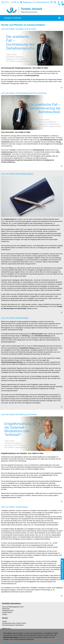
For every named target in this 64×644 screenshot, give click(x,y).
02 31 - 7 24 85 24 (10, 2)
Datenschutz (6, 609)
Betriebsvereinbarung (43, 336)
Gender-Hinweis (7, 613)
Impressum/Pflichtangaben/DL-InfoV (13, 607)
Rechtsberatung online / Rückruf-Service (14, 623)
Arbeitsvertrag (9, 219)
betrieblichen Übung (27, 348)
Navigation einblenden (13, 18)
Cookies (5, 614)
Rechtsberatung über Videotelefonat (13, 625)
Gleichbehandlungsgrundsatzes (12, 362)
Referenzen (6, 632)
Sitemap (5, 636)
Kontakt (4, 621)
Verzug (59, 142)
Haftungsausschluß (8, 611)
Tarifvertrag (25, 336)
